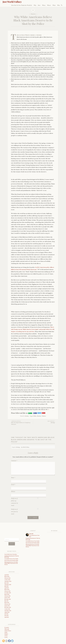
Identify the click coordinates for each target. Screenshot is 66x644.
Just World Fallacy (12, 2)
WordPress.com (32, 640)
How (39, 5)
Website (13, 485)
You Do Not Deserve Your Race (11, 545)
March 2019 (7, 580)
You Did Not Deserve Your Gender (11, 549)
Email (13, 481)
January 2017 (7, 596)
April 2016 (7, 608)
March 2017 (7, 593)
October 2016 (7, 599)
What (54, 5)
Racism (39, 416)
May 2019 (6, 577)
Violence (44, 416)
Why (35, 5)
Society (27, 416)
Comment (14, 461)
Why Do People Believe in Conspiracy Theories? (22, 423)
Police (35, 416)
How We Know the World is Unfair (11, 551)
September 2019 (8, 575)
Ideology (44, 422)
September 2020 (8, 572)
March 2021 (7, 567)
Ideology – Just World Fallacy (23, 447)
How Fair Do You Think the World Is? (22, 5)
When (44, 5)
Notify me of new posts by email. (14, 502)
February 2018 (7, 586)
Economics (7, 618)
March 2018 (7, 585)
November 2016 (8, 598)
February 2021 (7, 569)
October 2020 (7, 570)
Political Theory (8, 621)
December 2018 (8, 583)
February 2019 (7, 582)
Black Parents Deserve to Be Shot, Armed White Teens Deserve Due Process (11, 554)
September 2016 (8, 601)
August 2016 (7, 603)
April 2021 (7, 565)
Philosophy (7, 620)
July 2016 (6, 604)
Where (49, 5)
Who (59, 5)
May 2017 (6, 591)
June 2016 (6, 606)
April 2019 (7, 578)
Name (13, 478)
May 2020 (7, 573)
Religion (6, 624)
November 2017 (8, 590)
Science (6, 626)
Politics (6, 623)
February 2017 (7, 595)
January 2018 (7, 588)
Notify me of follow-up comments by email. (15, 492)
